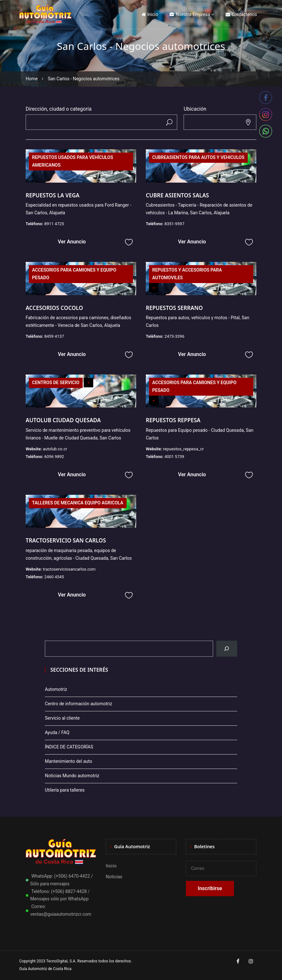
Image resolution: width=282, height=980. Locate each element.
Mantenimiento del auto (68, 761)
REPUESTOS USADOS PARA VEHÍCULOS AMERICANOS (73, 161)
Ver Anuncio (72, 242)
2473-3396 (174, 336)
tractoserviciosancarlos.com (69, 569)
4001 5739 (174, 457)
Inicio (150, 14)
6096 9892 (54, 457)
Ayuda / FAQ (57, 732)
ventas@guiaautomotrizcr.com (61, 914)
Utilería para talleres (65, 790)
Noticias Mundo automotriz (72, 776)
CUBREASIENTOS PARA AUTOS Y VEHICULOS (198, 157)
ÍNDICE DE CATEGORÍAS (69, 747)
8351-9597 (174, 224)
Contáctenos (241, 14)
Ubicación (195, 109)
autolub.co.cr (55, 449)
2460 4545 (54, 577)
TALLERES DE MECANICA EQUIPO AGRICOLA (78, 503)
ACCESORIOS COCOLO (54, 308)
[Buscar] (227, 649)
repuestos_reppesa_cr (183, 449)
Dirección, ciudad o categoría (59, 109)
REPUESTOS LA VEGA (53, 195)
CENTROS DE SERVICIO (56, 383)
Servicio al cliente (62, 718)
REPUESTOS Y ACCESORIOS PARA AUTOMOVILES (187, 274)
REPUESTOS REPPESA (173, 420)
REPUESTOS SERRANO (174, 308)
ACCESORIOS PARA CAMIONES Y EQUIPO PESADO (74, 274)
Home (32, 79)
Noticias (114, 877)
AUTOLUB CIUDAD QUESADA (63, 420)
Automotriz (56, 689)
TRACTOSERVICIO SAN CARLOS (66, 540)
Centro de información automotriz (79, 704)
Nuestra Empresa (190, 14)
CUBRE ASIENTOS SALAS (177, 195)
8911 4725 (54, 224)
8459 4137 (54, 336)
